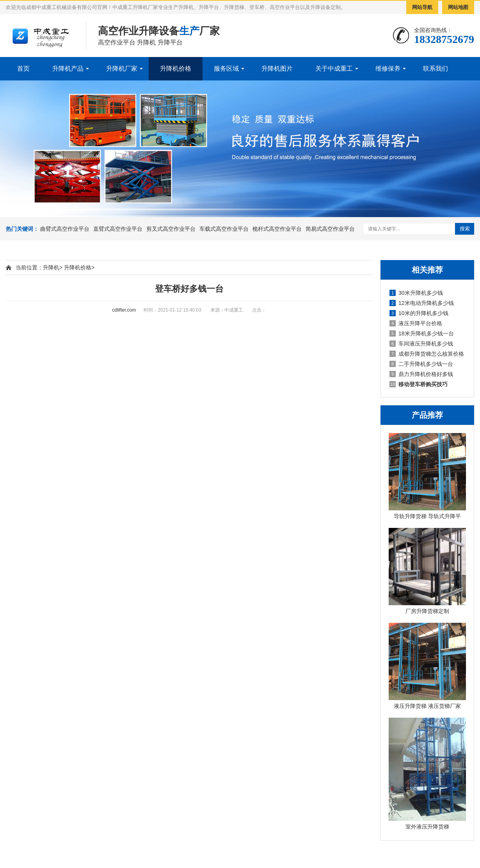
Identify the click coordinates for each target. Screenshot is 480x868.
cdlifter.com (124, 310)
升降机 (51, 267)
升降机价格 (176, 69)
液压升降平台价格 (416, 323)
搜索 (465, 229)
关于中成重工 (334, 69)
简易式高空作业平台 (330, 229)
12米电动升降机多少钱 (422, 303)
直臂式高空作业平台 (118, 229)
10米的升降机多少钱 (419, 313)
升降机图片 (277, 69)
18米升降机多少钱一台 (422, 333)
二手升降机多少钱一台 (421, 364)
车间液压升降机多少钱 (421, 344)
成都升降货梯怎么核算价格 (427, 354)
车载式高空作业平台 (224, 229)
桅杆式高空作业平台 (277, 229)
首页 (23, 69)
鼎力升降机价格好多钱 (421, 374)
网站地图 (458, 7)
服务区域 (226, 69)
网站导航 (422, 7)
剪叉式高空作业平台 (171, 229)
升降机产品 (68, 69)
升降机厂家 (122, 69)
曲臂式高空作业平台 (65, 229)
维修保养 (388, 69)
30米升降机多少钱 (416, 293)
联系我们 (436, 69)
